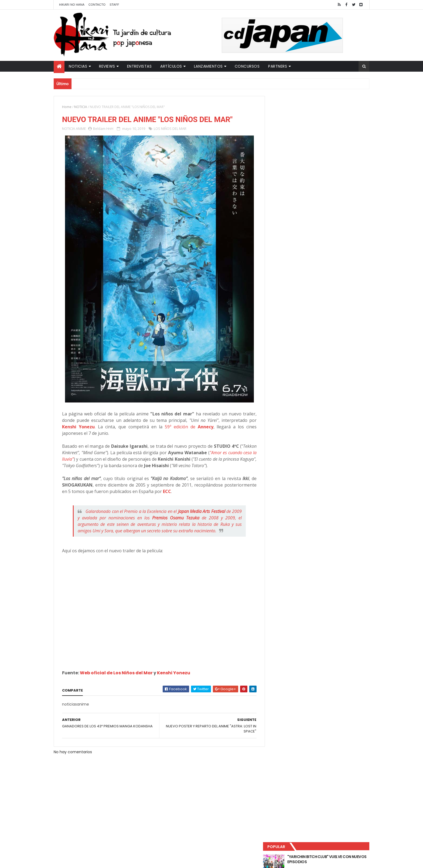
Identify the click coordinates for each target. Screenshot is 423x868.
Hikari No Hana (72, 5)
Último (296, 178)
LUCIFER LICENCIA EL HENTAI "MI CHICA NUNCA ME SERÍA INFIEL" (329, 135)
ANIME (81, 129)
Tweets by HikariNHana (293, 210)
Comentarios (345, 178)
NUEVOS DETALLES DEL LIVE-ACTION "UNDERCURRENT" (327, 157)
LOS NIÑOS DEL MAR (170, 129)
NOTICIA (81, 107)
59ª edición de (187, 427)
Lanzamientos (208, 66)
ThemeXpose (149, 861)
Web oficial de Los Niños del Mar (116, 673)
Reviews (107, 66)
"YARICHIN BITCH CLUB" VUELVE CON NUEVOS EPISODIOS (328, 113)
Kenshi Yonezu (78, 427)
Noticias (78, 66)
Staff (114, 5)
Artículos (171, 66)
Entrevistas (139, 66)
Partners (278, 66)
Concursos (247, 66)
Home (67, 107)
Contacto (97, 5)
